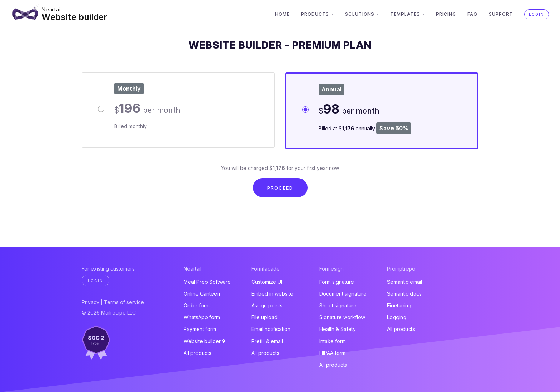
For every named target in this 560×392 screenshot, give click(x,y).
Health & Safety (337, 329)
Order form (197, 305)
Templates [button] (406, 14)
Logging (397, 317)
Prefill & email (267, 341)
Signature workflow (342, 317)
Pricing (446, 14)
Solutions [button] (360, 14)
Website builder (75, 17)
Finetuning (399, 305)
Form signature (337, 282)
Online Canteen (202, 294)
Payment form (200, 329)
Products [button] (316, 14)
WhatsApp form (202, 317)
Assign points (267, 305)
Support (501, 14)
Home (282, 14)
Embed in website (272, 294)
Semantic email (405, 282)
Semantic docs (404, 294)
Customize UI (267, 282)
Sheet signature (338, 305)
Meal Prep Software (207, 282)
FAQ (472, 14)
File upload (264, 317)
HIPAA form (332, 353)
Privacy (91, 302)
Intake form (332, 341)
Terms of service (124, 302)
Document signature (343, 294)
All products (197, 353)
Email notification (271, 329)
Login (537, 14)
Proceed (280, 188)
